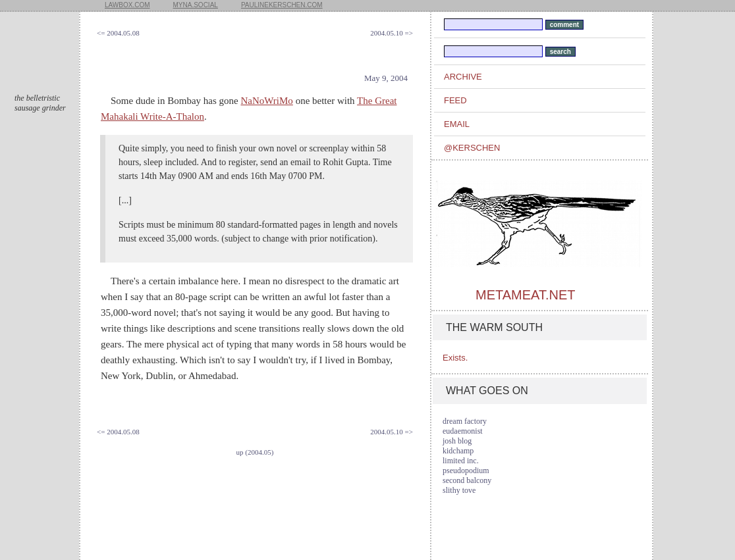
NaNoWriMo (266, 101)
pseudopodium (466, 471)
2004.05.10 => (392, 33)
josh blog (457, 441)
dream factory (465, 421)
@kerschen (472, 148)
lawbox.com (127, 5)
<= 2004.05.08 (118, 33)
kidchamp (458, 451)
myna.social (196, 5)
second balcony (467, 480)
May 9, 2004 (386, 78)
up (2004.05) (255, 452)
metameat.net (525, 295)
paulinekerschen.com (282, 5)
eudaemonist (463, 431)
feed (455, 100)
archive (463, 77)
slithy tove (459, 490)
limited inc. (461, 461)
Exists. (455, 358)
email (457, 124)
